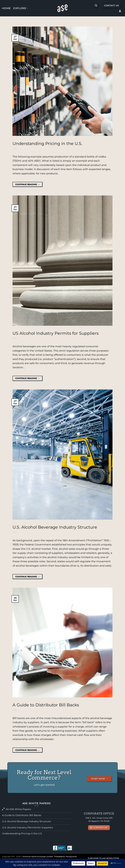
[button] (96, 5)
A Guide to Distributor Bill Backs (46, 705)
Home (6, 8)
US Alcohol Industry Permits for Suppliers (56, 333)
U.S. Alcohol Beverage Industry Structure (55, 527)
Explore (21, 8)
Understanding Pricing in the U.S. (47, 143)
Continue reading (27, 184)
